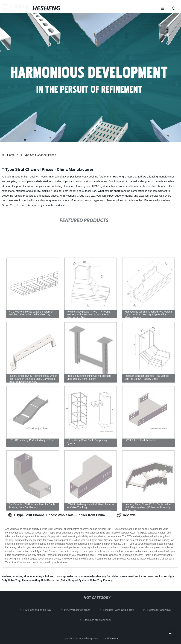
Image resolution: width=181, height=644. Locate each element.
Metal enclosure (157, 576)
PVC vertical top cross (79, 610)
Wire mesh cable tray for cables (100, 576)
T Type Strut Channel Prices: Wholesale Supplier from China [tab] (56, 515)
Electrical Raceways (160, 610)
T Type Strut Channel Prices (38, 155)
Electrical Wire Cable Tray (120, 610)
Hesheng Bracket (12, 576)
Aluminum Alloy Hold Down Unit (40, 580)
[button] (162, 9)
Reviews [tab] (126, 515)
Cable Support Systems (75, 580)
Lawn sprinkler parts (68, 576)
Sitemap (115, 639)
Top (172, 633)
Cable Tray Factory (101, 580)
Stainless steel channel (99, 620)
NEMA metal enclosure (133, 576)
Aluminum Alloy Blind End (39, 576)
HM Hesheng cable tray (39, 610)
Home (11, 155)
